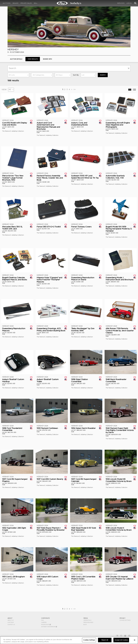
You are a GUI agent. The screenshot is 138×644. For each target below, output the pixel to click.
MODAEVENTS (46, 625)
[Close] (135, 640)
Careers (44, 622)
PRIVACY (123, 618)
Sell (36, 3)
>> (74, 89)
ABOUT (10, 618)
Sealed (15, 3)
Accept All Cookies (121, 640)
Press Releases (88, 622)
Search (103, 75)
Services (121, 3)
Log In (129, 3)
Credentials (87, 620)
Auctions (7, 3)
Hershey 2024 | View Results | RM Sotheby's (69, 3)
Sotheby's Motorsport (49, 627)
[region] (69, 640)
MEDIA (86, 618)
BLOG (85, 625)
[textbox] (42, 75)
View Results (33, 59)
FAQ (42, 620)
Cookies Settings (125, 620)
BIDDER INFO (47, 59)
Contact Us (11, 625)
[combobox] (18, 75)
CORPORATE (45, 618)
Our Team (11, 622)
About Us (11, 620)
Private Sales (26, 3)
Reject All (105, 640)
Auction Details (16, 59)
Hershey (13, 49)
